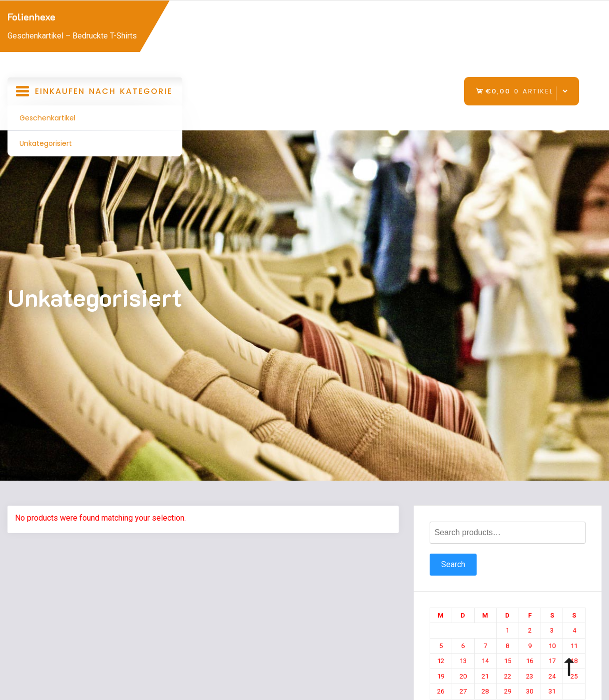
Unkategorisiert (46, 143)
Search (453, 564)
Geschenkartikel (47, 118)
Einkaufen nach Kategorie (95, 95)
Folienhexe (31, 16)
